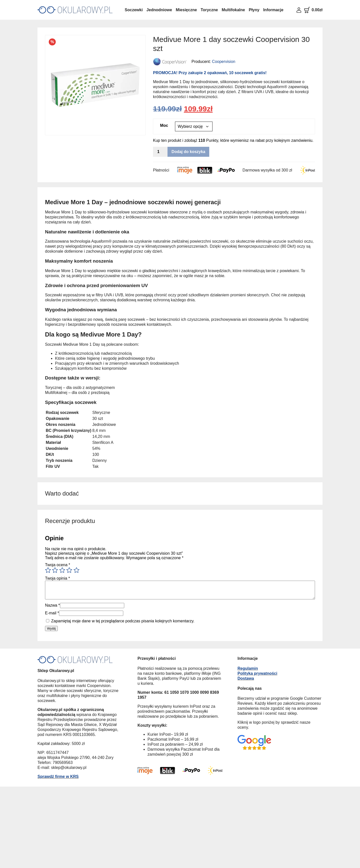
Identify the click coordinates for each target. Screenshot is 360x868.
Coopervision (224, 62)
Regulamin (248, 668)
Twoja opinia (57, 578)
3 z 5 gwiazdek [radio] (62, 570)
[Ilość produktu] (160, 152)
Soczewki (134, 10)
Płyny (254, 10)
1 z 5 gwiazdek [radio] (48, 570)
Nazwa (52, 605)
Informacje (273, 10)
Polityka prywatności (257, 673)
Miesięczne (186, 10)
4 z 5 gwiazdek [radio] (69, 570)
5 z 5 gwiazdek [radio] (76, 570)
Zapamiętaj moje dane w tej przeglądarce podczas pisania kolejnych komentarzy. (123, 621)
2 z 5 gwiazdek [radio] (55, 570)
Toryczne (209, 10)
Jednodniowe (159, 10)
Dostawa (246, 678)
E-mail (52, 613)
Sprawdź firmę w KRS (58, 777)
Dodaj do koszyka (188, 152)
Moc (164, 125)
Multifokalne (233, 10)
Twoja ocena (58, 565)
